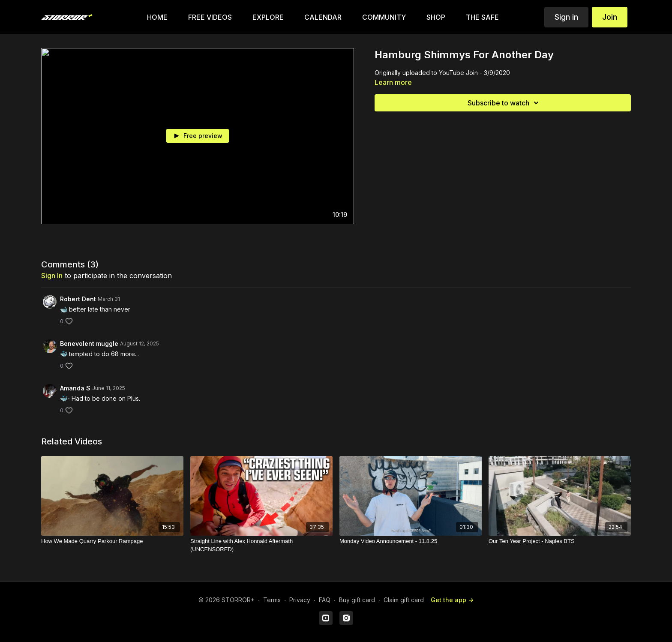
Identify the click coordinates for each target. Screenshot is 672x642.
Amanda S (75, 388)
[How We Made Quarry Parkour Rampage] (112, 541)
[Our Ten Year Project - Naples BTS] (560, 541)
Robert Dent (78, 299)
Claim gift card (404, 600)
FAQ (325, 600)
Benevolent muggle (89, 343)
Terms (272, 600)
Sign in (566, 17)
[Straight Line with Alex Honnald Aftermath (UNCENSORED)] (261, 545)
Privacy (300, 600)
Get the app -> (452, 600)
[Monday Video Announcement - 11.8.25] (411, 541)
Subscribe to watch (504, 103)
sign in (52, 276)
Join (610, 17)
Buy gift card (357, 600)
